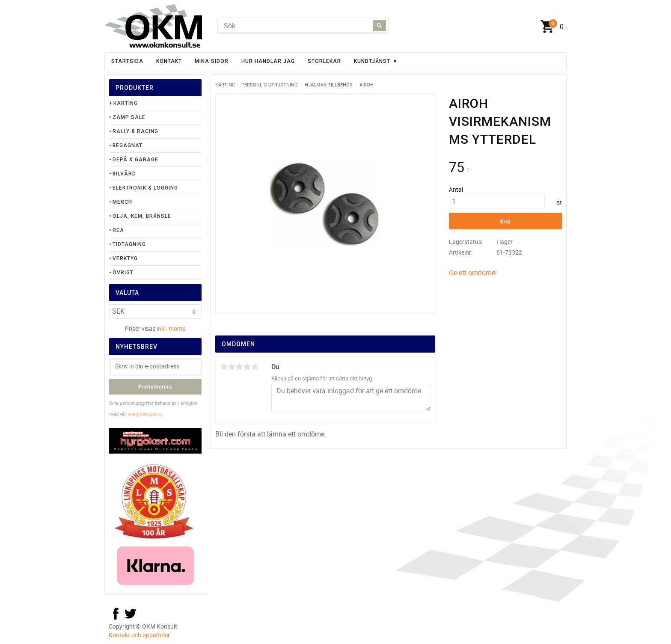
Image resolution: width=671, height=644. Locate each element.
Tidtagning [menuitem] (129, 244)
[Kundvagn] (552, 27)
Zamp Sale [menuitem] (129, 117)
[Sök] (380, 26)
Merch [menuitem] (122, 202)
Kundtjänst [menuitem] (372, 61)
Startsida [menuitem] (127, 61)
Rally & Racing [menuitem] (135, 131)
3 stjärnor (239, 367)
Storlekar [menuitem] (324, 61)
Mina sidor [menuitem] (212, 61)
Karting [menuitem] (126, 103)
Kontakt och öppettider (139, 635)
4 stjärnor (247, 367)
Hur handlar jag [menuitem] (268, 61)
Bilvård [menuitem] (124, 174)
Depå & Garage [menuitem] (135, 160)
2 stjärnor (232, 367)
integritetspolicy (145, 414)
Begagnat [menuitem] (128, 145)
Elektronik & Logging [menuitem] (145, 188)
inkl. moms (171, 328)
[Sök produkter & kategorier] (303, 26)
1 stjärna (224, 367)
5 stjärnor (255, 367)
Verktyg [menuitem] (125, 258)
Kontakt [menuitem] (169, 61)
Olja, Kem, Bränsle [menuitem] (142, 216)
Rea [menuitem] (118, 230)
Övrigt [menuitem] (123, 273)
